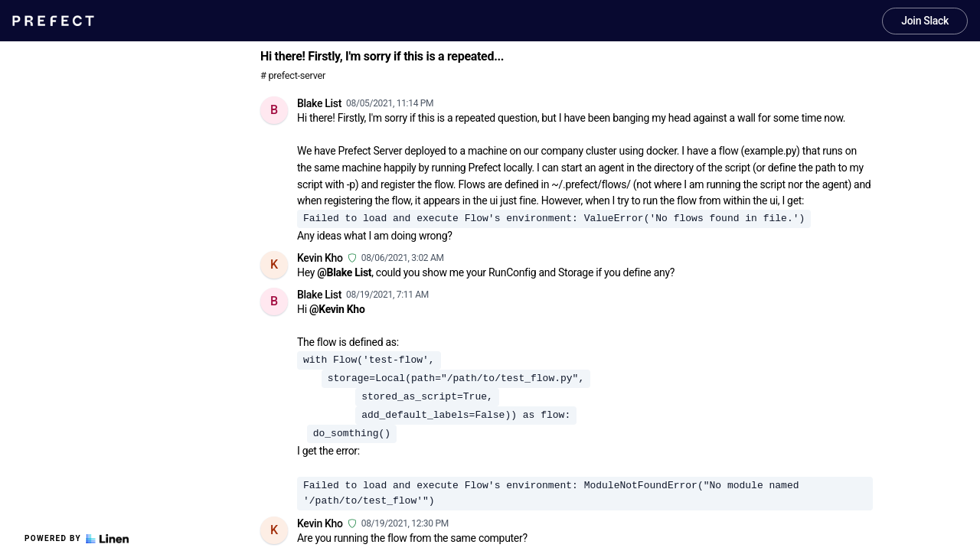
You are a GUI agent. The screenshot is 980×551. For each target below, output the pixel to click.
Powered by (77, 539)
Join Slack (925, 21)
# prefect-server (293, 75)
